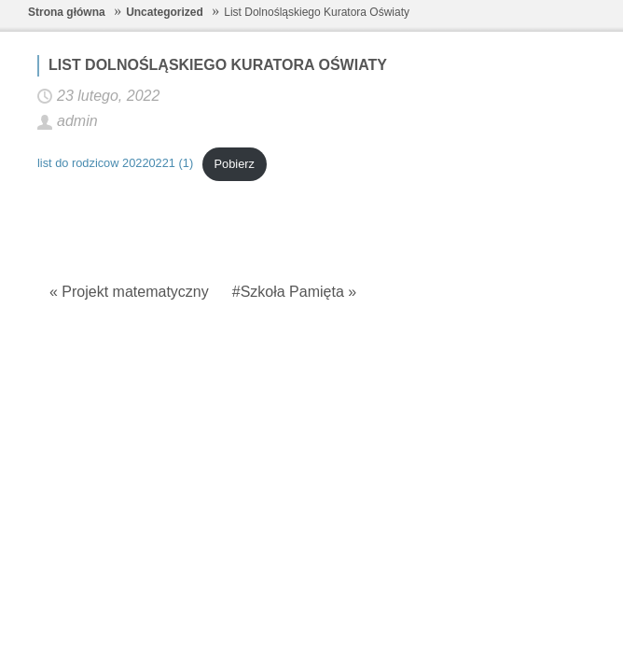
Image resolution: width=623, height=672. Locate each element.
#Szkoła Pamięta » (294, 292)
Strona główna (67, 12)
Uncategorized (165, 12)
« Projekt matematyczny (129, 292)
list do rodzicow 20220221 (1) (115, 164)
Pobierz (235, 164)
